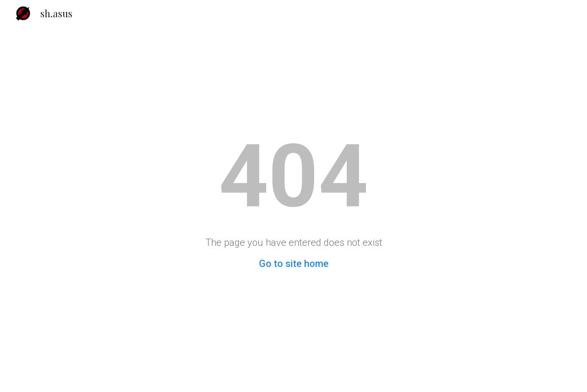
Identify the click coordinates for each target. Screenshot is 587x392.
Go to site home (294, 264)
